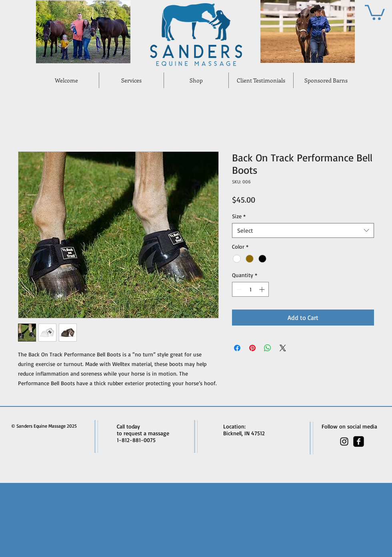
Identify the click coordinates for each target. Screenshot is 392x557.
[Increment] (263, 289)
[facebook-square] (359, 441)
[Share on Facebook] (237, 348)
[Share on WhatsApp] (268, 348)
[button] (375, 12)
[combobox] (303, 231)
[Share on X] (283, 348)
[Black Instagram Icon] (344, 441)
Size (239, 216)
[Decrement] (238, 289)
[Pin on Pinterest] (252, 348)
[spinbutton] (250, 289)
